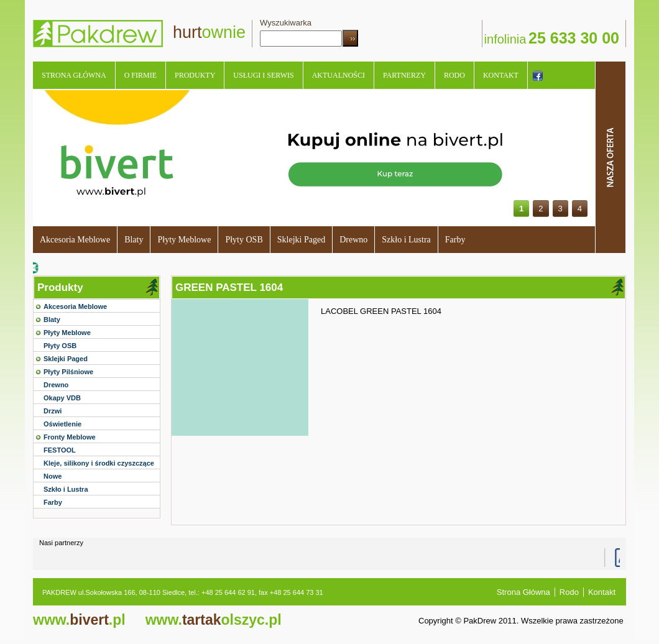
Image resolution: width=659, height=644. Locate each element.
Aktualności (339, 75)
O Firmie (141, 75)
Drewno (353, 240)
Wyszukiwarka (286, 23)
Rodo (454, 75)
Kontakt (501, 75)
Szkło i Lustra (406, 240)
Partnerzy (404, 75)
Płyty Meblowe (184, 240)
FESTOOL (60, 450)
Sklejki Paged (301, 240)
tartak (214, 620)
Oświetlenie (62, 424)
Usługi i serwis (263, 75)
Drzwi (53, 411)
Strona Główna (74, 75)
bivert (79, 620)
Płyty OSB (244, 240)
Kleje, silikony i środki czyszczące (99, 463)
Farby (455, 240)
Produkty (195, 75)
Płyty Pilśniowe (68, 372)
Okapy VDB (62, 398)
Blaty (134, 240)
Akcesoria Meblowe (75, 240)
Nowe (53, 476)
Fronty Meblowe (70, 437)
